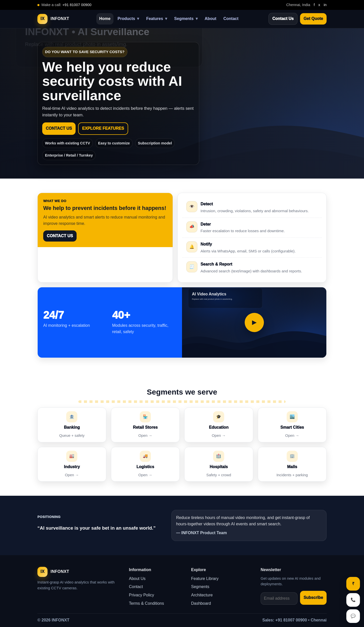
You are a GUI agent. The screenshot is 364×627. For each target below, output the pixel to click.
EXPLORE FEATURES (103, 128)
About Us (137, 579)
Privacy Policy (142, 595)
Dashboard (201, 603)
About (211, 19)
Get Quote (313, 19)
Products (128, 19)
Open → (145, 436)
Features (157, 19)
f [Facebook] (314, 5)
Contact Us (283, 19)
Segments (186, 19)
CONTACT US (59, 128)
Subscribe (313, 598)
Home (105, 19)
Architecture (202, 595)
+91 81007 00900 (77, 5)
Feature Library (205, 579)
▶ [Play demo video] (254, 322)
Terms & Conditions (146, 603)
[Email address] (279, 599)
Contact (231, 19)
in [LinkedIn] (325, 5)
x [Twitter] (319, 5)
